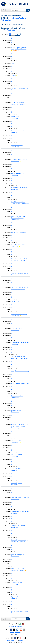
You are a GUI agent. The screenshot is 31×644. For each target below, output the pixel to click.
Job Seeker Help (13, 626)
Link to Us (12, 632)
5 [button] (11, 58)
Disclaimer (21, 640)
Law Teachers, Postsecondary (19, 232)
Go (28, 10)
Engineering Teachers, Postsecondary (13, 19)
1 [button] (11, 38)
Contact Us (20, 626)
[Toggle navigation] (4, 10)
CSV (13, 30)
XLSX (9, 30)
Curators (13, 76)
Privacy (16, 640)
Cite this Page (18, 632)
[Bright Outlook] (17, 76)
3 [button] (11, 297)
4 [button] (11, 43)
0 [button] (11, 56)
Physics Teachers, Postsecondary (20, 383)
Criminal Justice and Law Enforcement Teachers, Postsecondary (18, 218)
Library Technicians (16, 302)
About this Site (10, 640)
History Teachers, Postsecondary (20, 371)
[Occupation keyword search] (19, 10)
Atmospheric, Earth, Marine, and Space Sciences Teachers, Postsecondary (20, 426)
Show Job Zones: (5, 34)
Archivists (14, 63)
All (10, 34)
